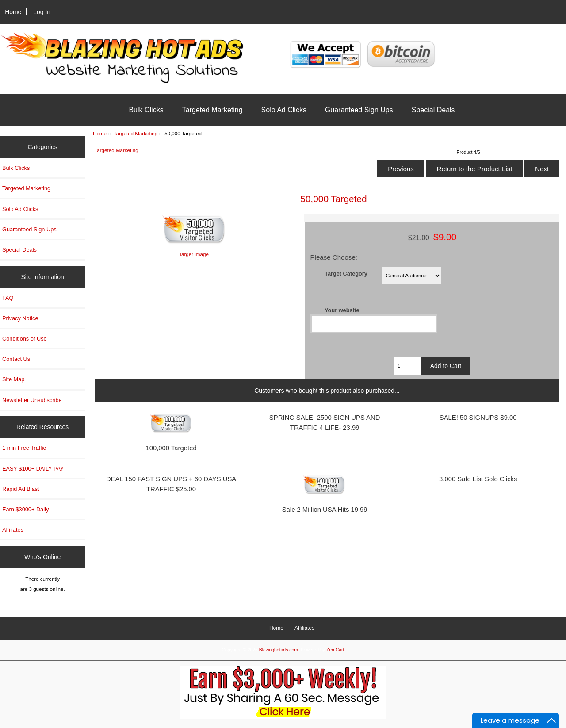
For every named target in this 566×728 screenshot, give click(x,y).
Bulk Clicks (146, 110)
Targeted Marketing (136, 133)
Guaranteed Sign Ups (359, 110)
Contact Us (16, 359)
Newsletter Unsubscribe (32, 400)
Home (13, 12)
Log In (42, 12)
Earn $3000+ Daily (25, 509)
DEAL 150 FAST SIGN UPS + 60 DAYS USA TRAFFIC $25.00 (171, 484)
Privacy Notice (20, 318)
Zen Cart (335, 650)
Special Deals (433, 110)
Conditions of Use (25, 339)
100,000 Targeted (171, 448)
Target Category (346, 273)
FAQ (8, 298)
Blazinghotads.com (279, 650)
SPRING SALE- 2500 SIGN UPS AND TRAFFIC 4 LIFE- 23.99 (325, 423)
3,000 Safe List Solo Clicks (478, 479)
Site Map (13, 379)
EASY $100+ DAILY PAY (33, 469)
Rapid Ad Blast (21, 489)
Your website (342, 310)
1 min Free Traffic (24, 448)
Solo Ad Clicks (284, 110)
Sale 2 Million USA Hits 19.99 (325, 510)
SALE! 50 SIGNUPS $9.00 (478, 418)
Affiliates (13, 530)
